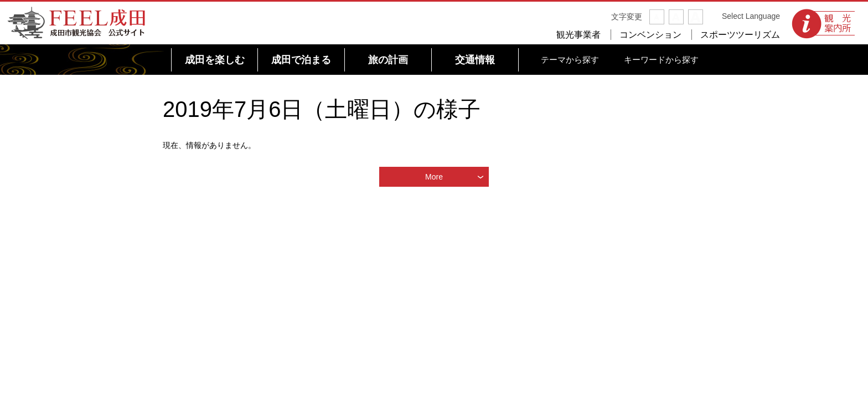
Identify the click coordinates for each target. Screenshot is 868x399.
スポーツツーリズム (740, 35)
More (434, 177)
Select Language (751, 16)
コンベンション (650, 35)
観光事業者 (578, 35)
